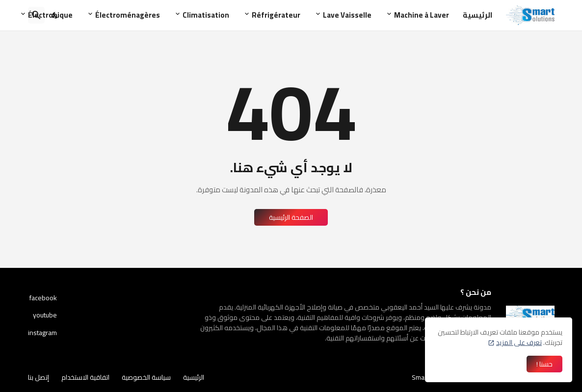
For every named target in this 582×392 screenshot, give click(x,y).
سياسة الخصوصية (146, 377)
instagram (42, 332)
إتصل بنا (39, 377)
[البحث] (36, 15)
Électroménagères (128, 15)
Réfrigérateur (276, 15)
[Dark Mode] (55, 15)
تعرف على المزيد (519, 342)
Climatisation (206, 15)
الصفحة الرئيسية (291, 217)
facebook (43, 299)
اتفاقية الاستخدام (85, 377)
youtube (45, 315)
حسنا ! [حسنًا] (544, 364)
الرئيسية (477, 15)
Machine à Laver (422, 15)
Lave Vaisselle (347, 15)
